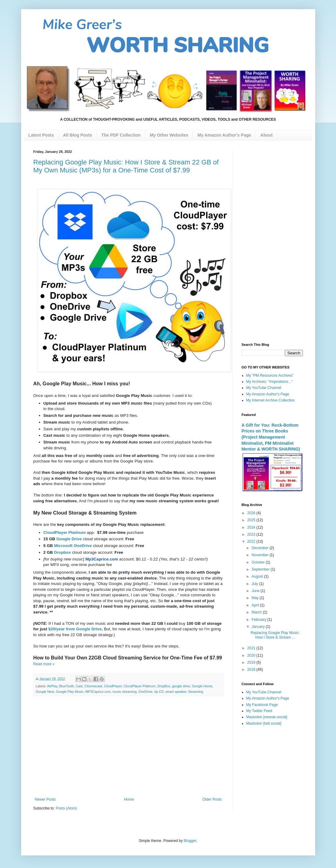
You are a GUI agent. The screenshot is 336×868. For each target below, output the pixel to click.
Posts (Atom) (66, 808)
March (257, 612)
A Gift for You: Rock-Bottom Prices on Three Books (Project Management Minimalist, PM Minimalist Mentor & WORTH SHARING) (271, 437)
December (260, 548)
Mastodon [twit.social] (264, 723)
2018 (252, 670)
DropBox (164, 686)
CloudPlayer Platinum (140, 686)
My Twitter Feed (259, 711)
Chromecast (93, 686)
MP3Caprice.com (98, 692)
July (255, 584)
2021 (252, 648)
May (255, 598)
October (259, 562)
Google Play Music (70, 692)
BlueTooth (66, 686)
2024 (252, 527)
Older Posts (212, 799)
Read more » (44, 664)
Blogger (190, 841)
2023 (252, 534)
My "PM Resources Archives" (270, 376)
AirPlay (52, 686)
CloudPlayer (113, 686)
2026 (252, 513)
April (256, 605)
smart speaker (176, 692)
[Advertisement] (128, 747)
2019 (252, 662)
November (260, 555)
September (261, 569)
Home (129, 799)
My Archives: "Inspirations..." (269, 382)
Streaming (196, 692)
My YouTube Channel (264, 388)
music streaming (125, 692)
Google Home (202, 686)
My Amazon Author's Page (268, 394)
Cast (79, 686)
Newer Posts (45, 799)
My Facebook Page (262, 705)
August (258, 576)
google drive (181, 686)
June (256, 591)
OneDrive (145, 692)
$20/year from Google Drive (75, 629)
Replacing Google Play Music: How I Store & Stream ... (275, 635)
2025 (252, 520)
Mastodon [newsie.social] (267, 717)
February (259, 620)
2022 (252, 542)
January (259, 627)
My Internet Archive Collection (271, 400)
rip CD (159, 692)
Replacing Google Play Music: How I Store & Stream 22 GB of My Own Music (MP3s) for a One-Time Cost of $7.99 (126, 166)
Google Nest (45, 692)
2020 (252, 655)
